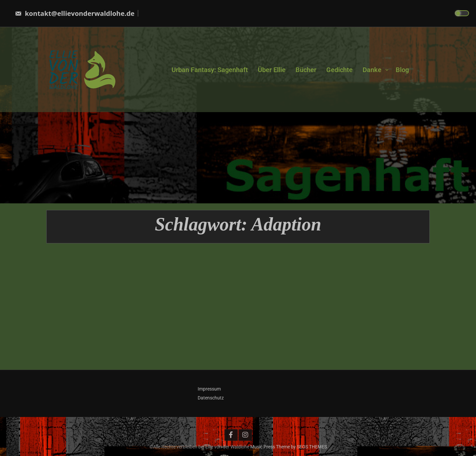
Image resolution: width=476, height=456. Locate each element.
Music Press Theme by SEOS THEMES (289, 447)
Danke (372, 69)
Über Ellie (272, 69)
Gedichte (339, 69)
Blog (402, 69)
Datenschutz (211, 398)
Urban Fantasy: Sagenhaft (210, 69)
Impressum (209, 389)
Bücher (306, 69)
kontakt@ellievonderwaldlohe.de (75, 13)
